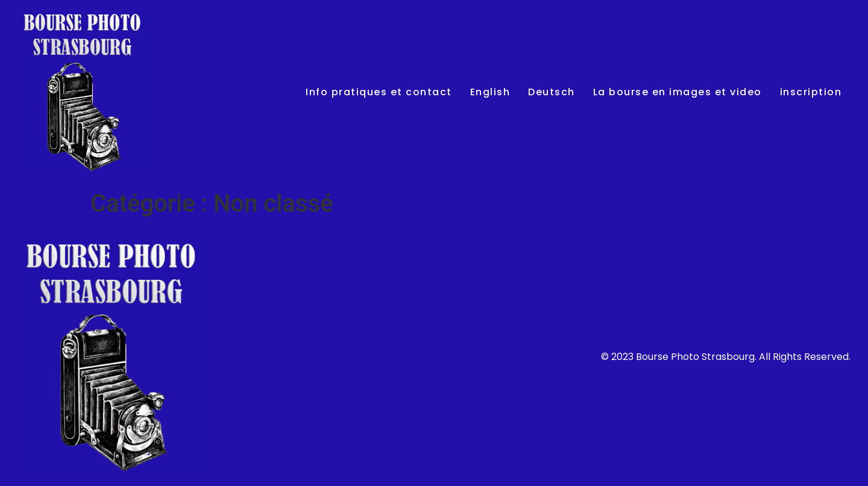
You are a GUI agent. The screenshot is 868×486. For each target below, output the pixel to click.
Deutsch (552, 92)
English (490, 92)
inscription (811, 92)
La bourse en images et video (678, 92)
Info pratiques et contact (379, 92)
